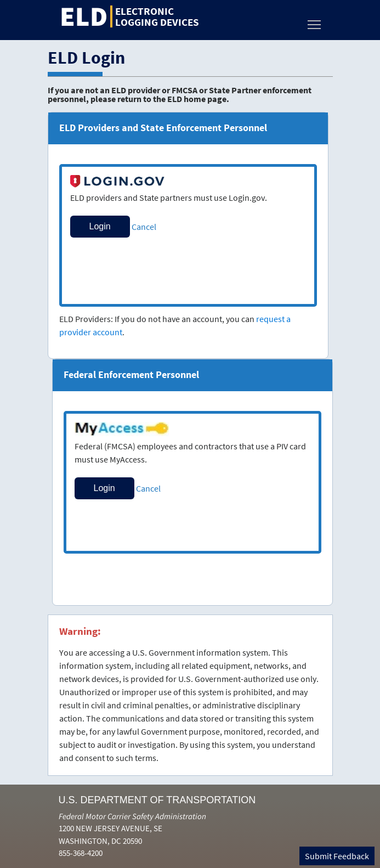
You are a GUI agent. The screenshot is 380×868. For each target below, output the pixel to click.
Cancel (144, 227)
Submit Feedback (337, 856)
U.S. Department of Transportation (157, 800)
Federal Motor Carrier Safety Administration (132, 816)
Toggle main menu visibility (315, 22)
